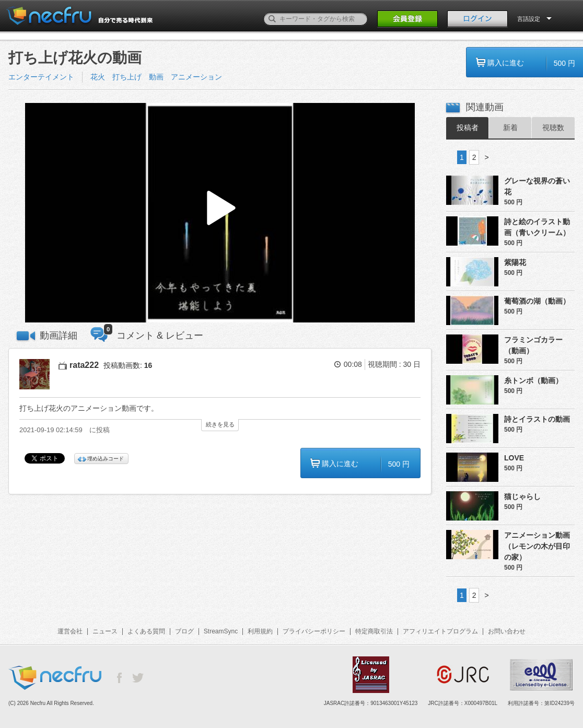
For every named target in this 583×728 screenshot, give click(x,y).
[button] (220, 213)
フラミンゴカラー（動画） (533, 345)
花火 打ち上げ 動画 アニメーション (156, 77)
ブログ (184, 631)
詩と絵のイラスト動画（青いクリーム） (537, 227)
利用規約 (260, 631)
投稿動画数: (128, 365)
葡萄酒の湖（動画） (537, 301)
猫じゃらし (522, 496)
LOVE (514, 458)
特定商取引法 (374, 631)
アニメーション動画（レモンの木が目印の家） (537, 546)
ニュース (105, 631)
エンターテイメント (41, 77)
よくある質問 (146, 631)
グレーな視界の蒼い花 (537, 186)
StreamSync (221, 631)
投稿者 (468, 128)
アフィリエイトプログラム (440, 631)
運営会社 (70, 631)
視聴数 (553, 128)
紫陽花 (515, 262)
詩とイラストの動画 (537, 419)
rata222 (84, 365)
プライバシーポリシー (314, 631)
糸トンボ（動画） (533, 380)
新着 (510, 128)
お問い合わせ (507, 631)
